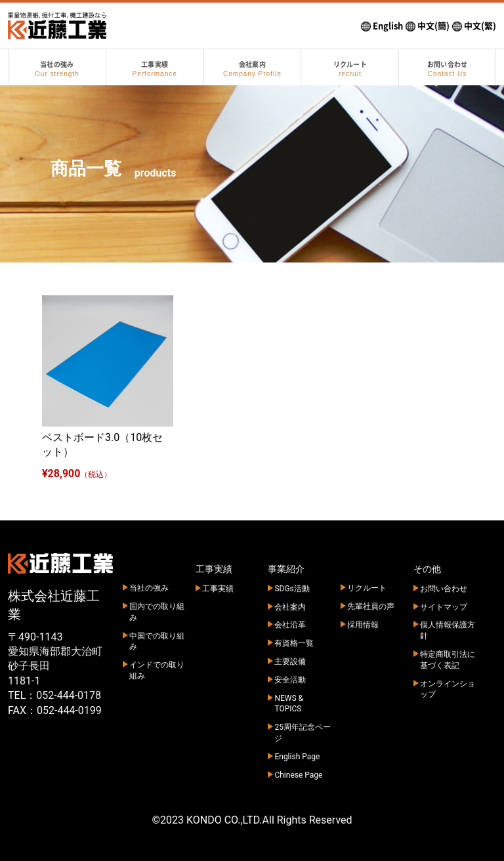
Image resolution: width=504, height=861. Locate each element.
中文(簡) (428, 26)
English (382, 26)
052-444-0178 (69, 695)
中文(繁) (474, 26)
